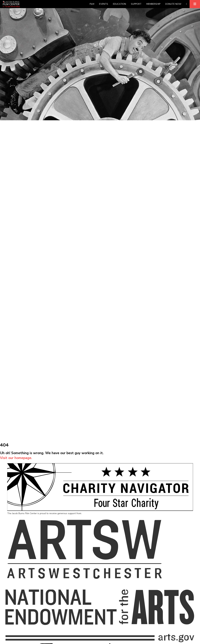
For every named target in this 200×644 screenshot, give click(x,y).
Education (119, 4)
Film (92, 4)
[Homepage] (11, 4)
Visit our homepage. (16, 458)
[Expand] (195, 4)
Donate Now (173, 4)
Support (136, 4)
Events (104, 4)
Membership (153, 4)
